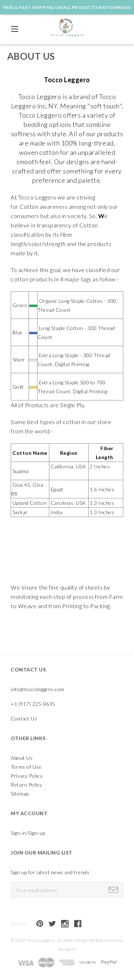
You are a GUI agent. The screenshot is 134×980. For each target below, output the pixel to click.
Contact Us (24, 718)
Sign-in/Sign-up (28, 833)
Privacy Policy (27, 776)
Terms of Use (26, 767)
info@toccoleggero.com (38, 689)
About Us (22, 758)
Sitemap (20, 794)
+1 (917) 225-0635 (33, 704)
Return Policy (26, 785)
